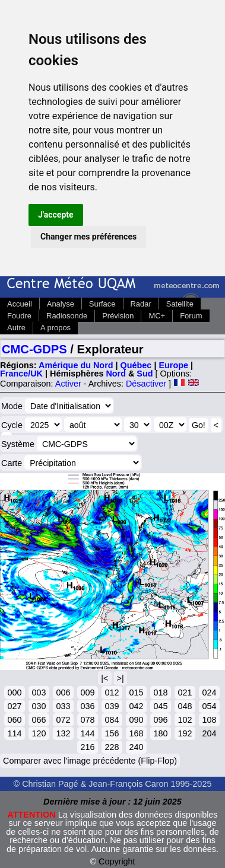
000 (14, 693)
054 (209, 706)
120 (39, 733)
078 (87, 720)
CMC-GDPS (34, 349)
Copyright (117, 861)
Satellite (180, 304)
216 (87, 747)
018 (160, 693)
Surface (102, 304)
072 (63, 720)
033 (63, 706)
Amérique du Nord (76, 365)
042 (136, 706)
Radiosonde (67, 316)
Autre (16, 328)
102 (185, 720)
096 (160, 720)
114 (14, 733)
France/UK (21, 374)
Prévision (118, 316)
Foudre (19, 316)
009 (87, 693)
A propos (56, 328)
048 (185, 706)
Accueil (20, 304)
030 (39, 706)
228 (112, 747)
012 (112, 693)
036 (87, 706)
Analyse (61, 304)
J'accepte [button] (56, 215)
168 (136, 733)
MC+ (157, 316)
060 (14, 720)
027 (14, 706)
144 (87, 733)
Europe (173, 365)
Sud (145, 374)
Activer (68, 384)
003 (39, 693)
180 (160, 733)
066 (39, 720)
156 (112, 733)
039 (112, 706)
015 (136, 693)
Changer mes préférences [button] (88, 237)
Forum (191, 316)
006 (63, 693)
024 (209, 693)
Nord (116, 374)
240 (136, 747)
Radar (141, 304)
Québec (136, 365)
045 (160, 706)
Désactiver (146, 384)
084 (112, 720)
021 (185, 693)
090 (136, 720)
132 (63, 733)
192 (185, 733)
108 (209, 720)
